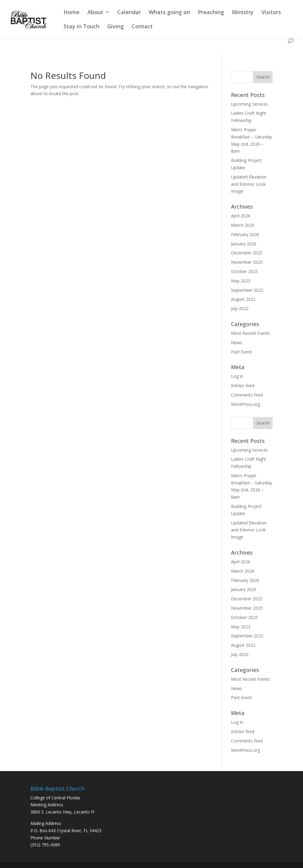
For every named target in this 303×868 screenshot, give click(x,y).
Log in (237, 376)
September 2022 (247, 290)
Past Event (241, 352)
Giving (116, 27)
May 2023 (241, 281)
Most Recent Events (251, 333)
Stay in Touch (81, 27)
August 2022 (243, 299)
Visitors (271, 13)
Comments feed (247, 395)
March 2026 (243, 225)
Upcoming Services (250, 104)
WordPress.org (245, 404)
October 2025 (244, 271)
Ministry (243, 13)
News (237, 342)
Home (72, 13)
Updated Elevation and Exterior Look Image (249, 184)
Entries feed (243, 386)
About (95, 13)
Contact (142, 27)
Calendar (129, 13)
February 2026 (245, 234)
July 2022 (240, 308)
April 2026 (241, 216)
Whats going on (169, 13)
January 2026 (244, 244)
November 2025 (247, 262)
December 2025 (247, 253)
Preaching (211, 13)
